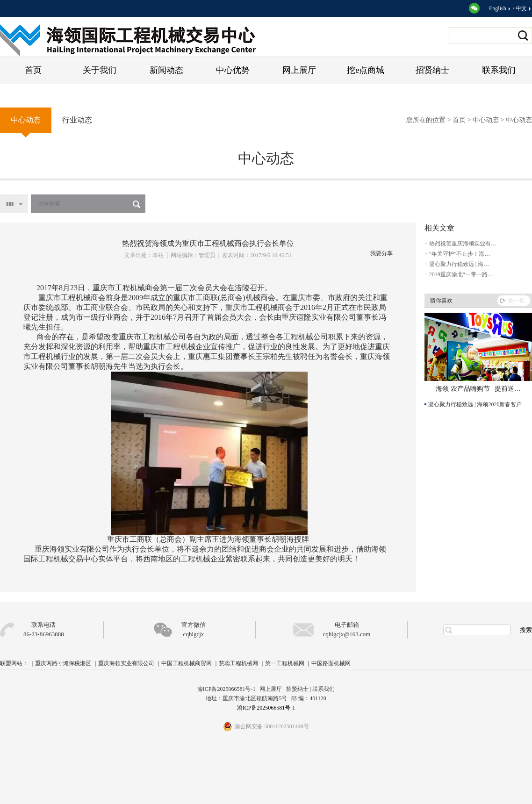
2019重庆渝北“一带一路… (461, 274)
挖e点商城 (366, 70)
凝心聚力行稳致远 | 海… (459, 264)
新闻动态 (166, 70)
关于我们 (100, 70)
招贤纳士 (432, 70)
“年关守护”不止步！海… (460, 254)
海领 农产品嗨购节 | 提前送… (478, 389)
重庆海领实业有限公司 (126, 663)
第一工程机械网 (285, 663)
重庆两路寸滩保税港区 (63, 663)
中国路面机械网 (331, 663)
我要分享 (381, 253)
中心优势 (233, 70)
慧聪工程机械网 (238, 663)
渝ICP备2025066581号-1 (266, 708)
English (500, 8)
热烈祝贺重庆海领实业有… (463, 244)
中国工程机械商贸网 (187, 663)
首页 (33, 70)
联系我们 (499, 70)
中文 (524, 8)
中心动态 (486, 120)
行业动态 (77, 120)
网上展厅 (299, 70)
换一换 (517, 301)
